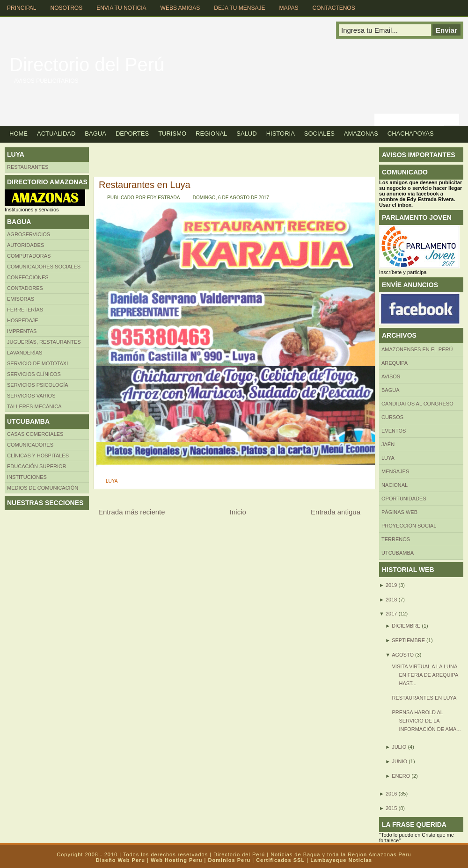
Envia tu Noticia (121, 8)
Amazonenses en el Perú (417, 349)
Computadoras (29, 256)
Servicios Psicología (38, 385)
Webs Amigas (180, 8)
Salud (246, 134)
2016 (391, 794)
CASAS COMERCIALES (35, 434)
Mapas (289, 8)
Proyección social (409, 526)
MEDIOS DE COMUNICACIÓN (43, 488)
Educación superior (37, 466)
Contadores (25, 288)
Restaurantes (28, 167)
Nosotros (66, 8)
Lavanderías (25, 353)
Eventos (394, 431)
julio (399, 747)
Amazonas (361, 134)
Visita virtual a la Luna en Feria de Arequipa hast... (425, 675)
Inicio (238, 512)
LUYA (112, 481)
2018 (391, 600)
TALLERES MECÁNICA (34, 406)
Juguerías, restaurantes (44, 342)
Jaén (388, 444)
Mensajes (395, 471)
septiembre (408, 640)
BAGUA (391, 390)
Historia (281, 134)
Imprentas (22, 331)
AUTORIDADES (26, 245)
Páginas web (399, 512)
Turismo (172, 134)
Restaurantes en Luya (145, 185)
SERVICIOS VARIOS (31, 396)
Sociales (319, 134)
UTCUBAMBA (398, 553)
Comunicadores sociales (44, 267)
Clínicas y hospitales (38, 456)
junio (399, 761)
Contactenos (334, 8)
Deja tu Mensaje (239, 8)
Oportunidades (404, 499)
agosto (403, 655)
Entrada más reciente (132, 512)
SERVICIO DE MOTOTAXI (37, 363)
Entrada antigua (336, 512)
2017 (391, 614)
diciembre (406, 626)
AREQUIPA (395, 363)
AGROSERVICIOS (29, 234)
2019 (391, 585)
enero (401, 776)
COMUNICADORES (30, 445)
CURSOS (392, 417)
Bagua (95, 134)
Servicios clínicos (34, 374)
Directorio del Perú (87, 65)
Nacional (395, 485)
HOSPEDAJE (23, 320)
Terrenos (396, 539)
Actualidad (56, 134)
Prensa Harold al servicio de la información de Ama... (426, 721)
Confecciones (28, 277)
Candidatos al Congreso (417, 404)
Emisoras (21, 299)
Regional (211, 134)
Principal (22, 8)
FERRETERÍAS (25, 310)
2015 (391, 808)
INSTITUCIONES (27, 477)
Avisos (391, 376)
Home (18, 134)
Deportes (132, 134)
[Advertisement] (155, 161)
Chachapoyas (411, 134)
